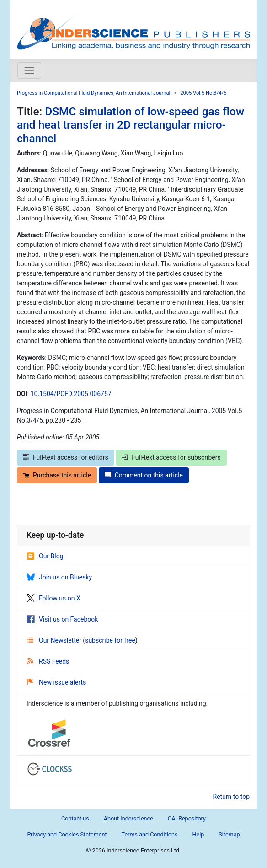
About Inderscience (128, 818)
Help (198, 834)
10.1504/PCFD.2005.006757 (71, 394)
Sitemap (229, 834)
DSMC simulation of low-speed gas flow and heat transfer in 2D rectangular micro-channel (131, 125)
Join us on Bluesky (59, 577)
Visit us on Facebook (62, 619)
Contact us (75, 818)
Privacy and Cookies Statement (67, 834)
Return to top (232, 797)
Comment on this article (144, 475)
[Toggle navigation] (29, 70)
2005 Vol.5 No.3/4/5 (203, 93)
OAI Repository (187, 818)
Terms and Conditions (150, 834)
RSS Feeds (48, 661)
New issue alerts (56, 682)
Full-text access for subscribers (171, 457)
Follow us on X (53, 598)
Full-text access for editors (66, 457)
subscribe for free (110, 640)
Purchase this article (57, 475)
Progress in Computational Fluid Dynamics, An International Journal (93, 93)
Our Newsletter (55, 640)
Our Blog (45, 556)
